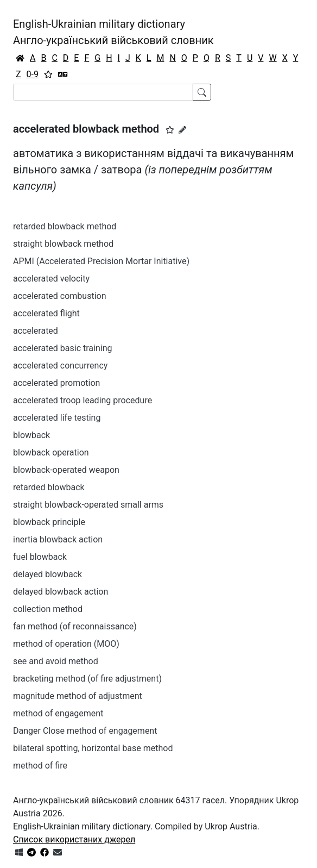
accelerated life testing (57, 418)
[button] (170, 130)
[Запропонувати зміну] (182, 130)
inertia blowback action (58, 539)
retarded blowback (49, 487)
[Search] (103, 92)
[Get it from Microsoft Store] (19, 853)
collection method (48, 609)
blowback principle (49, 522)
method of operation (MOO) (66, 644)
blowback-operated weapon (66, 470)
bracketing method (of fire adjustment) (87, 679)
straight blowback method (63, 244)
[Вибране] (48, 74)
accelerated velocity (51, 279)
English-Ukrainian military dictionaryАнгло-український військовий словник (113, 32)
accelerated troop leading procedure (83, 400)
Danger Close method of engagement (85, 731)
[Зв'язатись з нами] (58, 853)
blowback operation (51, 452)
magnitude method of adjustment (78, 696)
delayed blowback (47, 574)
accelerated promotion (56, 383)
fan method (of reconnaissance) (75, 626)
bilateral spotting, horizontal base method (93, 748)
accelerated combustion (60, 296)
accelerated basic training (63, 348)
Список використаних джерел (74, 839)
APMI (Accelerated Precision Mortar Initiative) (101, 261)
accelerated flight (46, 313)
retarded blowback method (65, 226)
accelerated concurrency (60, 366)
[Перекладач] (63, 74)
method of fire (40, 766)
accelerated (36, 331)
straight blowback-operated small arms (88, 505)
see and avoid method (56, 661)
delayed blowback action (61, 592)
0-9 (33, 74)
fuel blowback (40, 557)
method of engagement (58, 713)
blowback (31, 435)
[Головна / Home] (20, 58)
